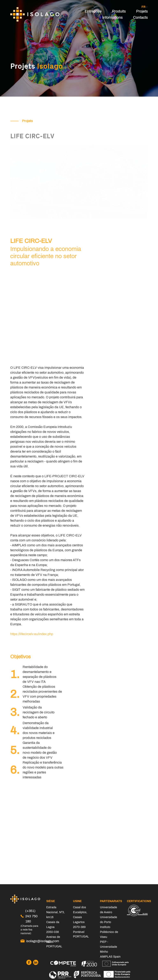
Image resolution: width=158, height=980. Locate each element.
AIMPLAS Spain (110, 957)
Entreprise (93, 11)
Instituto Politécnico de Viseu (109, 932)
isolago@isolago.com (30, 941)
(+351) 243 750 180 (29, 916)
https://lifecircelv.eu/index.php (32, 634)
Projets (142, 11)
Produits (119, 11)
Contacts (140, 17)
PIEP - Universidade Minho (109, 947)
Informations (112, 17)
